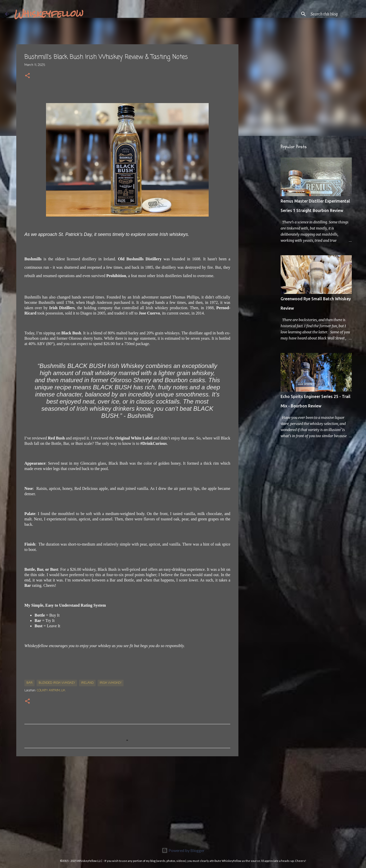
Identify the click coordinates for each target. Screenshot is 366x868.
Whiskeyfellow (49, 14)
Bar (29, 683)
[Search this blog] (335, 14)
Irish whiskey (111, 683)
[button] (27, 76)
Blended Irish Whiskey (57, 683)
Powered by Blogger (183, 850)
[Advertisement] (127, 800)
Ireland (87, 683)
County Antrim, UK (51, 691)
